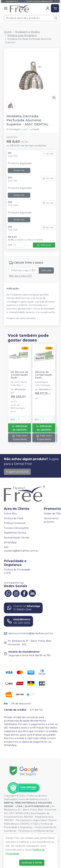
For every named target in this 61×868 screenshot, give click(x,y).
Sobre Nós (10, 514)
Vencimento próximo (51, 520)
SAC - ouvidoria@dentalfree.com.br (21, 549)
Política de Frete (14, 518)
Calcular (46, 270)
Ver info (48, 154)
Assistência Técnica (15, 533)
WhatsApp (10, 542)
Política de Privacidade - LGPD (18, 571)
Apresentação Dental (17, 538)
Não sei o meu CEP (20, 276)
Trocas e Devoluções (16, 528)
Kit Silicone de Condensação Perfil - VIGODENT (20, 375)
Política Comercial (15, 523)
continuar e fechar (32, 863)
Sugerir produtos (17, 472)
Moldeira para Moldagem (22, 35)
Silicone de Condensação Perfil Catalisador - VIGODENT (44, 375)
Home (8, 32)
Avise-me (19, 170)
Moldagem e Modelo (27, 32)
